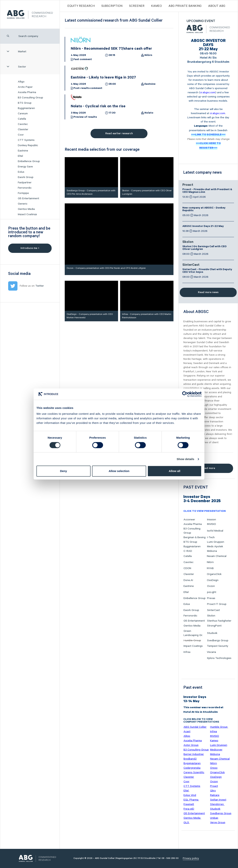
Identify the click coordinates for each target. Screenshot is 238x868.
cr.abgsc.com (208, 93)
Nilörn (148, 56)
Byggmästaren (26, 108)
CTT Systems (26, 140)
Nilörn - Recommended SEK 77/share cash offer (111, 49)
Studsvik (212, 633)
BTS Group (25, 103)
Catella (22, 119)
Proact (188, 185)
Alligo (21, 82)
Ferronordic (25, 188)
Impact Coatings (27, 214)
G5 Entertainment (28, 198)
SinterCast (191, 265)
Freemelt (189, 804)
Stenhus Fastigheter (219, 621)
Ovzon (211, 586)
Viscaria (211, 652)
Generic (23, 204)
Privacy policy (191, 858)
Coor (21, 135)
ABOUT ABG (217, 6)
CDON (187, 568)
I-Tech (211, 537)
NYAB (210, 568)
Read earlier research (119, 133)
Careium (23, 114)
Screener (137, 6)
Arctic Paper (25, 87)
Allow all (175, 471)
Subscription (112, 6)
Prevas (211, 598)
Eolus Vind (190, 795)
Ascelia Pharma (27, 92)
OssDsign (213, 580)
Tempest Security (218, 646)
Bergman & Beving (195, 537)
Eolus (21, 172)
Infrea (187, 652)
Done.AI (188, 580)
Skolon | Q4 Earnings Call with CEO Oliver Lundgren (205, 248)
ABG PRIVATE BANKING (185, 6)
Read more (208, 468)
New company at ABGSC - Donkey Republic (204, 209)
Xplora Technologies (219, 658)
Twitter (40, 286)
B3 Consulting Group (30, 98)
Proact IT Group (217, 604)
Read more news (208, 292)
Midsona (212, 551)
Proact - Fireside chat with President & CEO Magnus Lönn (207, 191)
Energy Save (25, 167)
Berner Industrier (194, 754)
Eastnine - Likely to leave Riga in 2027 (103, 78)
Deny (63, 471)
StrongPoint (214, 626)
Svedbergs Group (218, 641)
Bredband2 (190, 759)
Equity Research (81, 6)
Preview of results (85, 117)
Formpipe (23, 193)
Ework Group (26, 177)
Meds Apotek (215, 547)
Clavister (23, 129)
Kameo (156, 6)
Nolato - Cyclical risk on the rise (98, 107)
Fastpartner (25, 183)
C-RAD (188, 551)
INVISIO (212, 524)
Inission (212, 520)
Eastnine (23, 151)
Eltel (20, 156)
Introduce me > (30, 248)
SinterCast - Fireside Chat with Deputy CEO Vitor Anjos (207, 271)
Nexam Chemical (217, 556)
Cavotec (23, 124)
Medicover (216, 750)
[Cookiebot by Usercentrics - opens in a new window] (185, 394)
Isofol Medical (215, 531)
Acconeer (189, 520)
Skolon (188, 242)
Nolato (149, 113)
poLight (212, 592)
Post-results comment (88, 89)
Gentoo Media (26, 209)
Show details (186, 459)
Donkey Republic (28, 145)
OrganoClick (214, 574)
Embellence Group (29, 161)
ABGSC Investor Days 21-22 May (203, 227)
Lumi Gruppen (216, 542)
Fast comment (83, 60)
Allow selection (119, 471)
